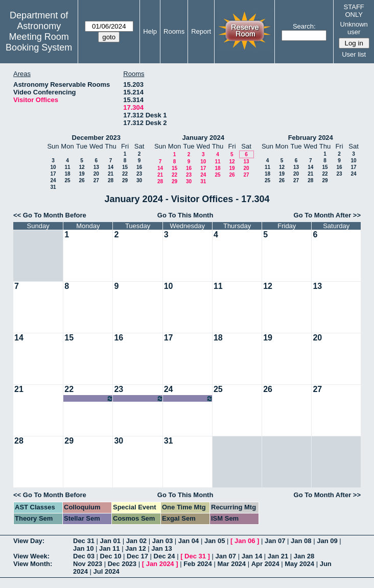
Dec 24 (165, 556)
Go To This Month (185, 215)
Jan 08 (301, 541)
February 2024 (311, 138)
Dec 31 (84, 541)
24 (53, 180)
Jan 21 (278, 556)
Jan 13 (161, 548)
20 (96, 174)
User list (354, 54)
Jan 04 (189, 541)
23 (139, 174)
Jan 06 (245, 541)
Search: (304, 26)
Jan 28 (304, 556)
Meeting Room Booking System (39, 42)
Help (150, 31)
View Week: (31, 556)
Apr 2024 (265, 564)
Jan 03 (162, 541)
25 (67, 180)
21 (111, 174)
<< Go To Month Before (50, 215)
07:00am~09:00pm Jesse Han (89, 398)
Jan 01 (110, 541)
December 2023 (96, 138)
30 (139, 180)
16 (139, 167)
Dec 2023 (122, 564)
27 (96, 180)
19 (81, 174)
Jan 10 (83, 548)
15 (125, 167)
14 (111, 167)
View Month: (33, 564)
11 (67, 167)
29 (125, 180)
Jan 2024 (160, 564)
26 (81, 180)
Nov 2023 (88, 564)
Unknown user (354, 28)
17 (53, 174)
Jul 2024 (107, 571)
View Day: (29, 541)
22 (125, 174)
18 (67, 174)
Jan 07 (275, 541)
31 (53, 187)
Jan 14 (252, 556)
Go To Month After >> (327, 215)
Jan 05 (215, 541)
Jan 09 (327, 541)
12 (81, 167)
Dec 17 (137, 556)
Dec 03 (84, 556)
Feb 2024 (198, 564)
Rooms (174, 31)
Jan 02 (136, 541)
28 (111, 180)
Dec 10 (111, 556)
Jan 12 (135, 548)
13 (96, 167)
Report (201, 31)
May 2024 (299, 564)
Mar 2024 (231, 564)
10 (53, 167)
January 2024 (203, 138)
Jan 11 (109, 548)
